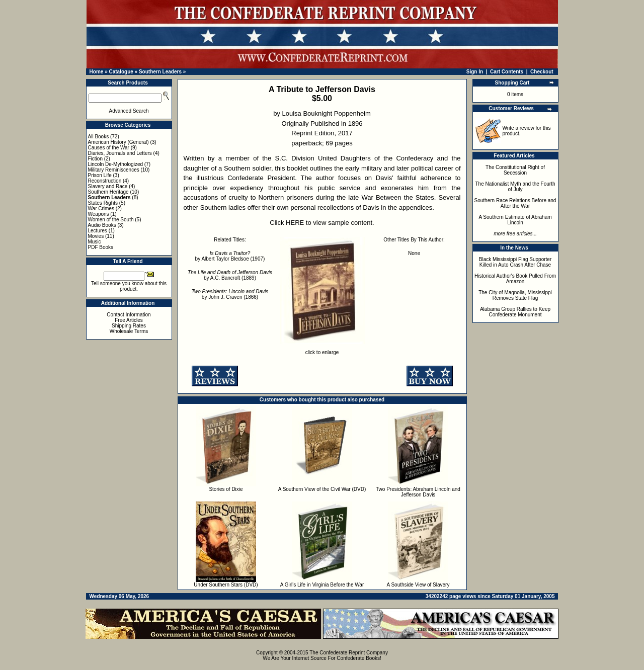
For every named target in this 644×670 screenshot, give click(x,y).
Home (97, 72)
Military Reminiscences (114, 170)
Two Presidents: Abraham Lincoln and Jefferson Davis (418, 492)
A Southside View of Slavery (418, 585)
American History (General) (118, 142)
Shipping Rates (129, 326)
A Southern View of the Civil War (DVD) (322, 489)
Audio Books (102, 225)
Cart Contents (507, 72)
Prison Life (100, 175)
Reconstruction (105, 181)
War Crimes (101, 208)
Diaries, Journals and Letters (120, 153)
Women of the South (111, 220)
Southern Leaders (160, 72)
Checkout (542, 72)
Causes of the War (109, 148)
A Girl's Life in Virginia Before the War (322, 585)
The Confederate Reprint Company (349, 653)
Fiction (95, 159)
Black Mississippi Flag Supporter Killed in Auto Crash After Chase (515, 262)
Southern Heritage (108, 192)
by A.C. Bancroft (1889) (230, 275)
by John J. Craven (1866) (230, 294)
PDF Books (101, 247)
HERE (295, 223)
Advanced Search (129, 111)
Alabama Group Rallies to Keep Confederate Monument (515, 312)
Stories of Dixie (226, 489)
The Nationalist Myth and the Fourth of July (515, 187)
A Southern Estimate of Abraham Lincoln (515, 220)
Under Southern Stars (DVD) (226, 585)
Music (95, 242)
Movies (96, 236)
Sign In (475, 72)
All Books (99, 137)
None (414, 253)
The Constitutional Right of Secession (515, 170)
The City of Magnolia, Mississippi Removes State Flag (515, 295)
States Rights (103, 203)
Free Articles (129, 320)
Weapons (99, 214)
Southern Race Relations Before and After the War (515, 203)
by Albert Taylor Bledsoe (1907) (230, 256)
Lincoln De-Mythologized (116, 164)
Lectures (98, 231)
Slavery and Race (108, 186)
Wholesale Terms (129, 331)
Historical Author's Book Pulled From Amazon (515, 279)
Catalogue (121, 72)
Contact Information (129, 315)
